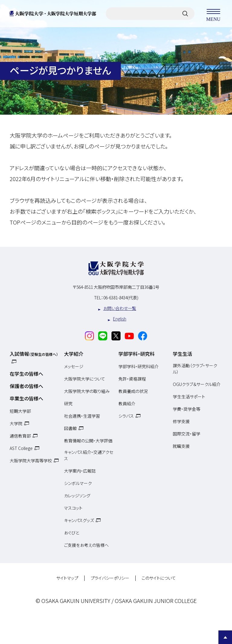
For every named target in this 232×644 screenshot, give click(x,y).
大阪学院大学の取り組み (87, 391)
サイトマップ (67, 578)
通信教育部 (20, 436)
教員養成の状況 (133, 391)
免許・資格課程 (132, 379)
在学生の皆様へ (26, 374)
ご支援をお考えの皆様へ (86, 545)
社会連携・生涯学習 (82, 416)
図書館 (70, 428)
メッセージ (74, 366)
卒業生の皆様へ (26, 398)
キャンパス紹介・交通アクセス (89, 455)
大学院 (16, 423)
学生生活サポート (189, 397)
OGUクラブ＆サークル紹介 (197, 384)
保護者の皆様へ (26, 386)
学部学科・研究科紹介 (139, 366)
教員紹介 (127, 403)
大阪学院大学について (85, 379)
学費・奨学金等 (187, 409)
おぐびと (72, 533)
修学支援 (181, 421)
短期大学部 (20, 411)
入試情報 (34, 354)
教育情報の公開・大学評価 (88, 441)
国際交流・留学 (187, 434)
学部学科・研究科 (137, 354)
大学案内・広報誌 (80, 471)
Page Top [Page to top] (225, 637)
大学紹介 (74, 354)
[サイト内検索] (185, 14)
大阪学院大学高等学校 (31, 461)
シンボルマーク (78, 483)
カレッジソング (77, 496)
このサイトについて (159, 578)
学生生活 (182, 354)
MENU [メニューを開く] (213, 14)
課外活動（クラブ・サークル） (195, 369)
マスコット (73, 508)
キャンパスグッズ (79, 520)
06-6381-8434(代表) (121, 298)
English (120, 319)
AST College (21, 448)
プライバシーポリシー (110, 578)
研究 (68, 403)
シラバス (126, 416)
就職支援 (181, 446)
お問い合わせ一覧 (120, 308)
